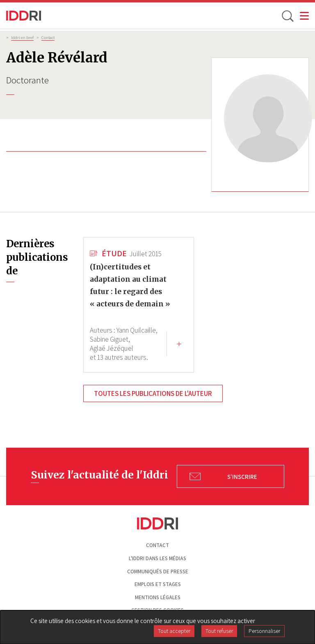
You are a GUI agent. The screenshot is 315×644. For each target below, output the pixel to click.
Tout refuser (219, 631)
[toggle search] (287, 16)
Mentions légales (158, 597)
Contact (48, 37)
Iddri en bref (22, 37)
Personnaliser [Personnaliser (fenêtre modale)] (264, 631)
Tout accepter (174, 631)
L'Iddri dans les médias (157, 558)
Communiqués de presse (158, 572)
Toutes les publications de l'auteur (153, 393)
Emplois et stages (158, 584)
